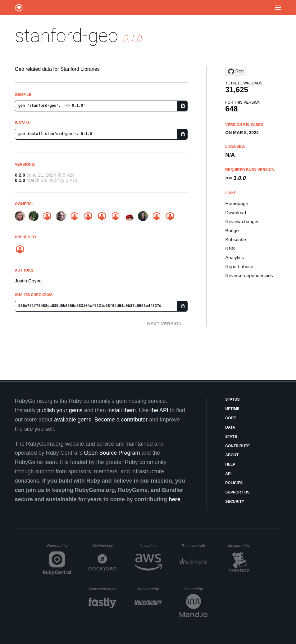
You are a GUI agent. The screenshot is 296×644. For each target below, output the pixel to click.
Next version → (167, 324)
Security (235, 502)
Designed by (104, 546)
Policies (234, 483)
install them (122, 410)
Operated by (59, 548)
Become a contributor (121, 420)
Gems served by (103, 589)
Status (232, 399)
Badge (232, 230)
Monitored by (240, 546)
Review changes (242, 221)
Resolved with (194, 546)
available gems (73, 420)
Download (236, 212)
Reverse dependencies (249, 275)
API (228, 474)
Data (230, 427)
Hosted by (151, 546)
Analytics (235, 257)
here (175, 499)
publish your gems (60, 410)
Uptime (232, 409)
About (232, 455)
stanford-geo (66, 36)
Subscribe (236, 239)
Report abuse (239, 266)
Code (231, 418)
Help (230, 464)
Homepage (237, 203)
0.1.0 (20, 180)
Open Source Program (112, 453)
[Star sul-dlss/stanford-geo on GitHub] (236, 72)
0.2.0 (20, 175)
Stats (231, 437)
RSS (230, 248)
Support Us (237, 492)
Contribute (237, 446)
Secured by (196, 589)
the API (159, 410)
